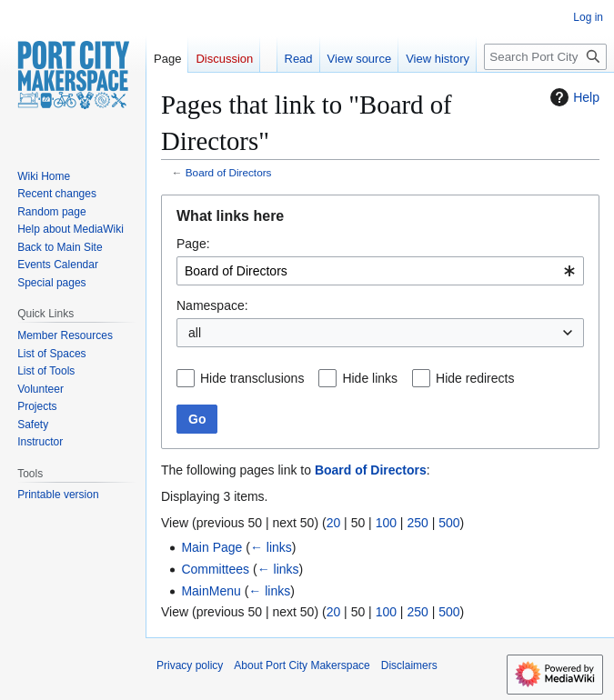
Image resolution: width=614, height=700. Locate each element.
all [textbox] (195, 333)
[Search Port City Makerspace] (545, 57)
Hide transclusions (252, 378)
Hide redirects (475, 378)
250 (417, 523)
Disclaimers (409, 665)
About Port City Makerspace (302, 665)
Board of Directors (229, 172)
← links (271, 547)
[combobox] (380, 271)
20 (334, 523)
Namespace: (212, 305)
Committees (215, 569)
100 (386, 523)
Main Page (211, 547)
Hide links (370, 378)
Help (573, 97)
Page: (193, 244)
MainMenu (211, 591)
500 (449, 523)
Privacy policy (190, 665)
